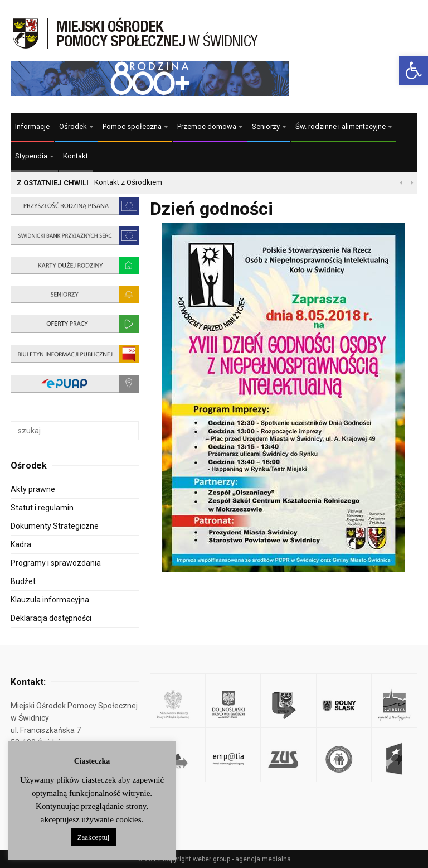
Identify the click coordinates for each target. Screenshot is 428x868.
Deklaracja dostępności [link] (51, 618)
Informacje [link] (32, 126)
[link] (414, 70)
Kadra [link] (21, 544)
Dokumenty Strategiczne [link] (55, 526)
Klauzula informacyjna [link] (50, 600)
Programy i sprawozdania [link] (56, 563)
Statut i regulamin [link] (42, 508)
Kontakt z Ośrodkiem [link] (128, 182)
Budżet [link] (23, 581)
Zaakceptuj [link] (94, 837)
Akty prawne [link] (33, 489)
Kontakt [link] (76, 156)
